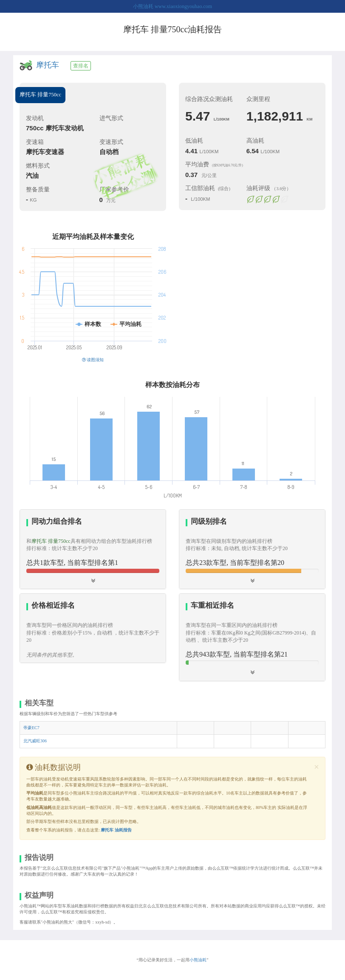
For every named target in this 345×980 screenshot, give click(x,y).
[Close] (317, 767)
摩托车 (48, 65)
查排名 (81, 66)
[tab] (93, 549)
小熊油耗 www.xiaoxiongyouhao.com (172, 6)
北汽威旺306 (35, 741)
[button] (93, 549)
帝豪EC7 (31, 728)
